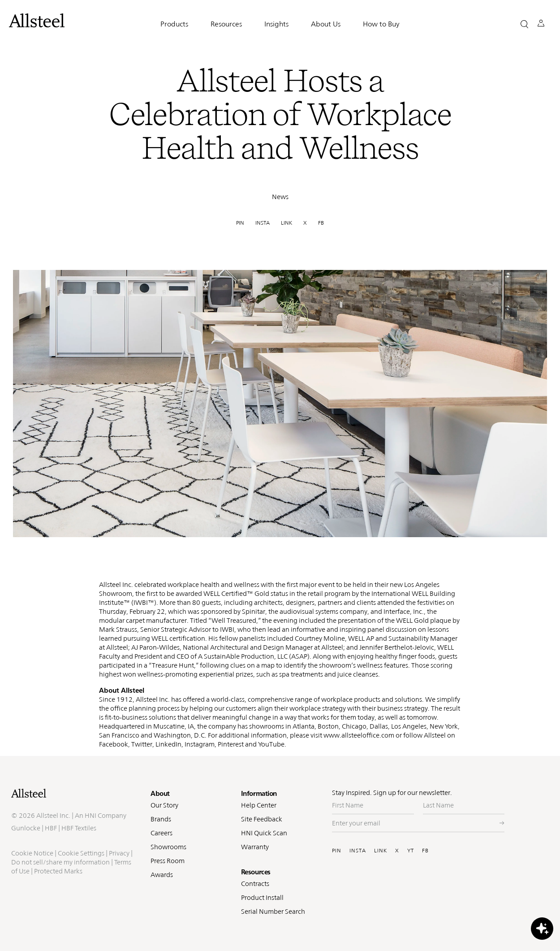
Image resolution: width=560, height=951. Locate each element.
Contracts (255, 884)
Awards (162, 875)
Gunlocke (26, 828)
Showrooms (168, 847)
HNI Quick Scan (264, 833)
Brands (161, 819)
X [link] (305, 223)
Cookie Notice (32, 853)
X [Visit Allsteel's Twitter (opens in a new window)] (397, 851)
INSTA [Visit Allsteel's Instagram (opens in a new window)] (358, 851)
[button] (524, 24)
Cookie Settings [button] (81, 853)
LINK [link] (286, 223)
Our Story (164, 805)
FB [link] (321, 223)
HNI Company (106, 815)
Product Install (262, 897)
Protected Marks (58, 871)
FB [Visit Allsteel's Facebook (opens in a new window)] (425, 851)
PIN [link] (240, 223)
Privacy (119, 853)
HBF (51, 828)
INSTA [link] (263, 223)
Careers (162, 833)
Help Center (259, 805)
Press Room (168, 861)
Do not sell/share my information (60, 862)
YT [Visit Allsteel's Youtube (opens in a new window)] (411, 851)
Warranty (255, 847)
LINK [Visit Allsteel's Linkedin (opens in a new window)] (381, 851)
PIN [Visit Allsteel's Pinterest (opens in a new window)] (337, 851)
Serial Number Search (273, 911)
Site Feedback (262, 819)
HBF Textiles (79, 828)
